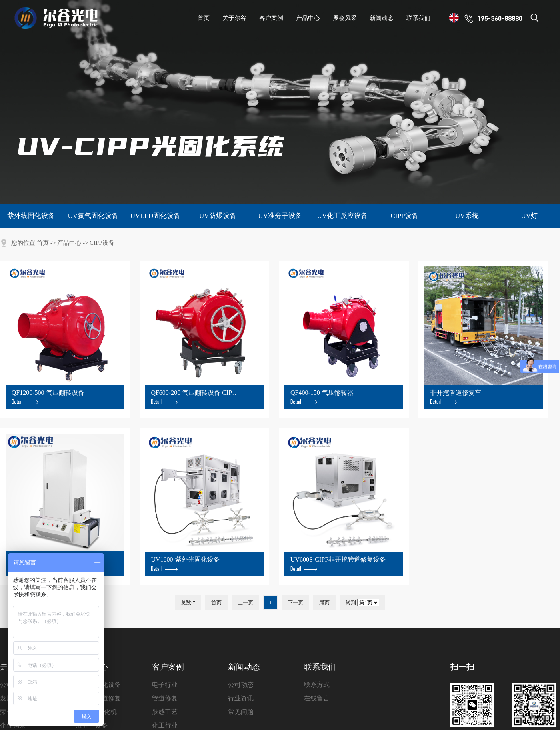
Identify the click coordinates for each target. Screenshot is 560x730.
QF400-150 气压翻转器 (322, 397)
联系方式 (317, 685)
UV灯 (529, 216)
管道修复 (165, 698)
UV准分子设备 (280, 216)
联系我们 (320, 667)
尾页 (324, 603)
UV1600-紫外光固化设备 (185, 563)
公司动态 (241, 685)
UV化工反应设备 (342, 216)
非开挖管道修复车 (456, 397)
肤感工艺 (165, 712)
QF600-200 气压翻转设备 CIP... (193, 397)
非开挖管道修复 (98, 698)
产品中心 (69, 243)
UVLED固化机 (96, 712)
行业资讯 (241, 698)
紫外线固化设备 (31, 216)
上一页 (245, 603)
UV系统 (467, 216)
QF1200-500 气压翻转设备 (48, 397)
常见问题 (241, 712)
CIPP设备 (405, 216)
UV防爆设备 (218, 216)
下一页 (295, 603)
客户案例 (168, 667)
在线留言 (317, 698)
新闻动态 (244, 667)
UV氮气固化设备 (93, 216)
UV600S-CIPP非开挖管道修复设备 (338, 563)
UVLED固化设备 (156, 216)
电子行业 (165, 685)
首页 (43, 243)
